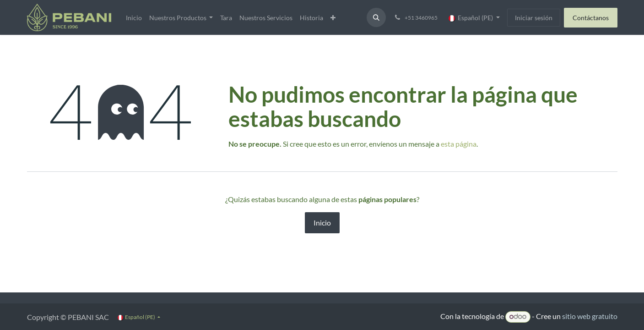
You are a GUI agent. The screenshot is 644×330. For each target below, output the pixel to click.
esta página (459, 144)
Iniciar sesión (534, 18)
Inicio (322, 223)
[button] (376, 17)
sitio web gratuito (590, 316)
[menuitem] (134, 18)
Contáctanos (591, 18)
